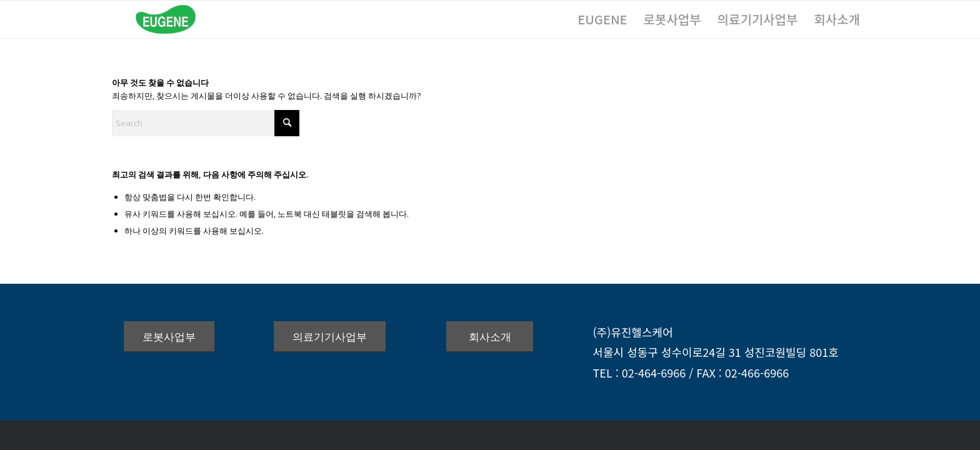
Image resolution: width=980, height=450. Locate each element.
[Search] (206, 123)
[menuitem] (602, 19)
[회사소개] (490, 337)
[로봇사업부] (169, 337)
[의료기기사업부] (330, 337)
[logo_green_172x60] (166, 19)
